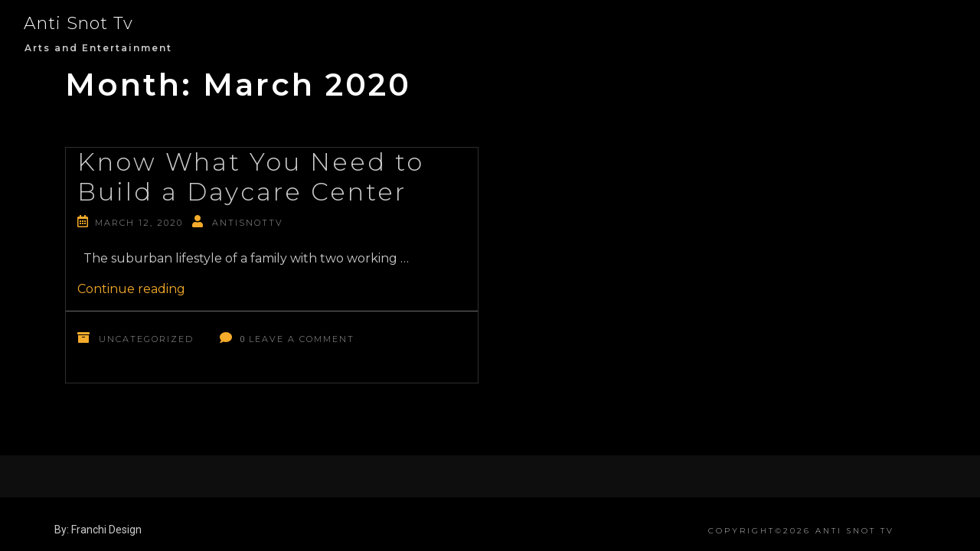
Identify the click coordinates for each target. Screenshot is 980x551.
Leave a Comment (302, 339)
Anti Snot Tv (78, 23)
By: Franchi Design (98, 530)
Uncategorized (146, 339)
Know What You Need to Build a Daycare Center (251, 176)
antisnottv (248, 223)
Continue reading (131, 289)
